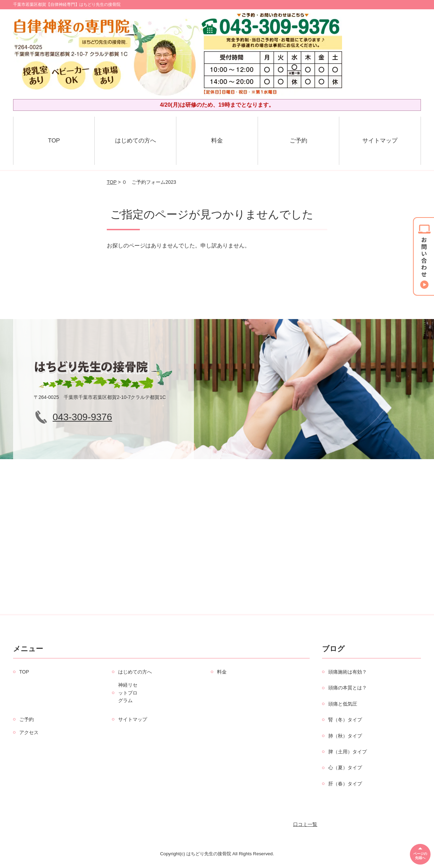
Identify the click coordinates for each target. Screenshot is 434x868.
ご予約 (298, 141)
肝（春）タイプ (345, 784)
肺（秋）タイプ (345, 736)
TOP (54, 141)
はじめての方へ (136, 141)
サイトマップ (380, 141)
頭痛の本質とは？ (348, 688)
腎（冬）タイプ (345, 720)
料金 (217, 141)
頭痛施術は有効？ (348, 672)
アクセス (29, 732)
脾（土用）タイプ (348, 752)
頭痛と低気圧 (343, 704)
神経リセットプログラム (128, 693)
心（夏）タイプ (345, 768)
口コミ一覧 (305, 824)
